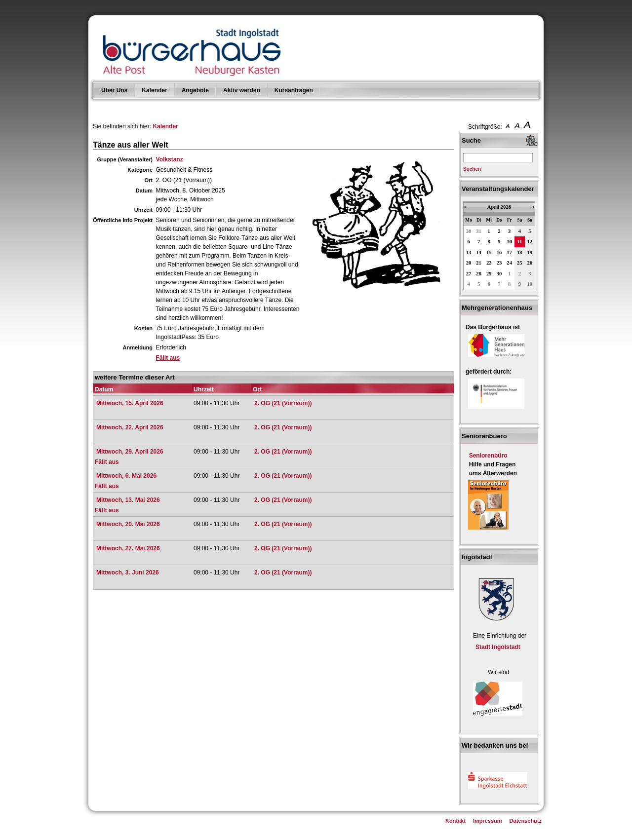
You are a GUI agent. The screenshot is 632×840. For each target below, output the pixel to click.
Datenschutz (526, 821)
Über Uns (114, 90)
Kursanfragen (294, 90)
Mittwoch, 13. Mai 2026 (128, 500)
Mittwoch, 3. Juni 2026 (128, 573)
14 (479, 252)
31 (479, 231)
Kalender (154, 90)
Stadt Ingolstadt (498, 647)
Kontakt (455, 821)
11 (519, 242)
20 (469, 263)
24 (509, 263)
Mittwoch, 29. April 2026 (130, 452)
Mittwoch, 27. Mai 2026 (128, 548)
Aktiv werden (242, 90)
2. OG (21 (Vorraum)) (283, 403)
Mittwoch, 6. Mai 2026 (126, 476)
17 (509, 252)
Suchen (472, 169)
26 (530, 263)
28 (479, 274)
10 (509, 242)
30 (469, 231)
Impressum (488, 821)
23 (499, 263)
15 (489, 252)
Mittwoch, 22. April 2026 (130, 427)
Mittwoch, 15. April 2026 (130, 403)
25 (520, 263)
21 (479, 263)
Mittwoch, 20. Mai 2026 (128, 524)
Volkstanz (170, 159)
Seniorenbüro (488, 456)
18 (520, 252)
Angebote (195, 90)
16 (499, 252)
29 (489, 274)
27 (469, 274)
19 (530, 252)
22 (489, 263)
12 (530, 242)
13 (469, 252)
